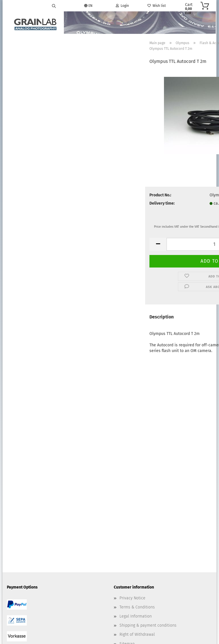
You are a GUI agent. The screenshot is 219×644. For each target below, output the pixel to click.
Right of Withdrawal (137, 479)
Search (36, 76)
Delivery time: (91, 204)
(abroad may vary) (178, 204)
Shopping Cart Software (88, 628)
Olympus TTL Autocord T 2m (36, 167)
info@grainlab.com (143, 540)
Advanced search (36, 89)
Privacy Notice (132, 442)
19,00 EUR (36, 179)
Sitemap (127, 488)
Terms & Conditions (137, 451)
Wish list (157, 6)
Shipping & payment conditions (148, 469)
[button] (87, 245)
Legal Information (136, 460)
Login (122, 6)
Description (90, 318)
